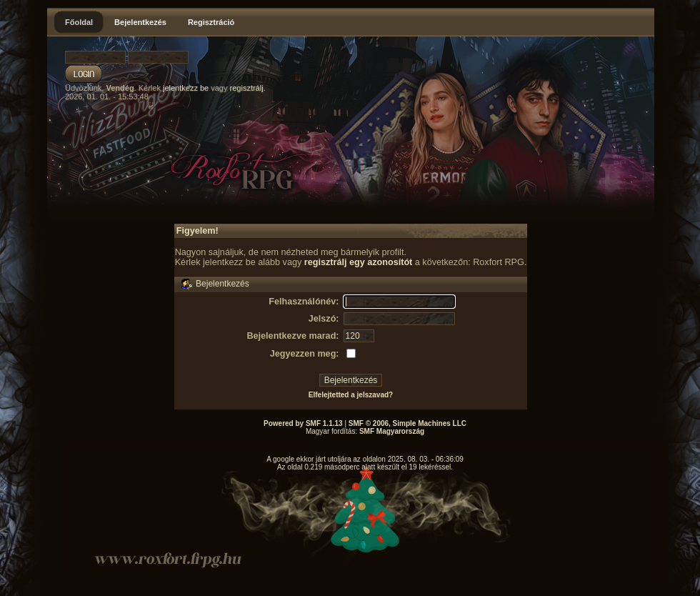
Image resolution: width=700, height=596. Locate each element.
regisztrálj (247, 88)
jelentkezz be (186, 88)
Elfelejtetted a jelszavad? (351, 395)
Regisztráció (211, 22)
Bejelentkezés (140, 22)
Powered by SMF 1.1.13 (303, 423)
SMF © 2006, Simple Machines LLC (407, 423)
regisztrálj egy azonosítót (359, 262)
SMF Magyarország (392, 431)
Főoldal (79, 22)
